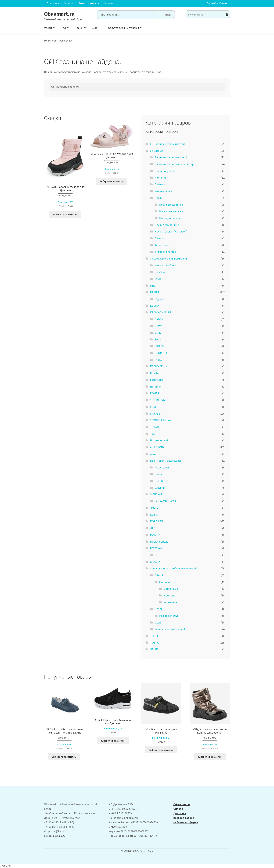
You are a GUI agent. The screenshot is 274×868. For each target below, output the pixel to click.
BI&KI (158, 333)
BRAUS (159, 575)
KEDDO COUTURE (161, 312)
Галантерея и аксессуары (165, 461)
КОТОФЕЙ (156, 521)
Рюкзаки (160, 272)
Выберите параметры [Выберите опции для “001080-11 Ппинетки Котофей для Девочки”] (112, 181)
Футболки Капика (166, 252)
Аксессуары (162, 467)
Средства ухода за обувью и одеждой (173, 568)
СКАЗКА (155, 562)
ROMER (155, 393)
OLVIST (159, 622)
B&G (153, 285)
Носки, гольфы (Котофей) (171, 231)
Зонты (159, 474)
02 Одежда (157, 151)
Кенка (154, 514)
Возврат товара (89, 3)
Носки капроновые (171, 211)
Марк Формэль (159, 542)
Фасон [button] (50, 28)
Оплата (69, 3)
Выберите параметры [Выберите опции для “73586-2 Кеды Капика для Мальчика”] (161, 750)
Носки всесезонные (171, 205)
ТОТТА (154, 642)
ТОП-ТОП (156, 636)
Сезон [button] (97, 28)
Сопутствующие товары (125, 28)
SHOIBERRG (157, 400)
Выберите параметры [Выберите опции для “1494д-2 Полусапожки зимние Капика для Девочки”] (210, 757)
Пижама (160, 238)
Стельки (164, 582)
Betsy (158, 326)
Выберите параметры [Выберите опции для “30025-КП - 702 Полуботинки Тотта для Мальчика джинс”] (64, 757)
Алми (153, 454)
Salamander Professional (170, 629)
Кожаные (170, 595)
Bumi (158, 339)
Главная (52, 41)
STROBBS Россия (161, 420)
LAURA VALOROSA (165, 501)
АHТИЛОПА (157, 447)
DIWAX (159, 609)
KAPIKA (155, 292)
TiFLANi (155, 427)
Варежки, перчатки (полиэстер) (175, 164)
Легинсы (160, 184)
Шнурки (160, 488)
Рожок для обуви (170, 616)
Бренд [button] (81, 28)
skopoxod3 (59, 836)
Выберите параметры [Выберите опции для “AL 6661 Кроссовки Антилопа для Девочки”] (113, 741)
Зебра (154, 508)
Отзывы (109, 3)
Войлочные (171, 589)
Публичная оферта (186, 822)
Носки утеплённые (171, 218)
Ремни (159, 481)
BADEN (159, 319)
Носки (158, 198)
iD (156, 555)
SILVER (154, 407)
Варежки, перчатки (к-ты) (171, 157)
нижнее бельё (163, 191)
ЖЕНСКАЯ (156, 494)
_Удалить (161, 299)
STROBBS (156, 414)
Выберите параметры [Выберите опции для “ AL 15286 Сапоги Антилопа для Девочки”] (65, 214)
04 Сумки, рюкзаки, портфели (168, 258)
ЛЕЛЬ (154, 528)
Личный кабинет (217, 3)
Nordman (156, 386)
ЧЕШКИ (155, 649)
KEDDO (154, 306)
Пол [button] (65, 28)
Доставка (53, 3)
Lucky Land (157, 380)
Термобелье (162, 245)
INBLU (158, 360)
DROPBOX (161, 353)
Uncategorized (159, 440)
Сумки (158, 279)
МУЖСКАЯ (156, 548)
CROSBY (159, 346)
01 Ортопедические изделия (168, 144)
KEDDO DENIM (159, 366)
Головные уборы (165, 171)
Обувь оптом (182, 804)
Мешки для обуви (165, 265)
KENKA (154, 373)
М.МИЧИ (155, 535)
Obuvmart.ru (59, 14)
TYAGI (154, 434)
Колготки (161, 178)
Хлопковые (171, 602)
